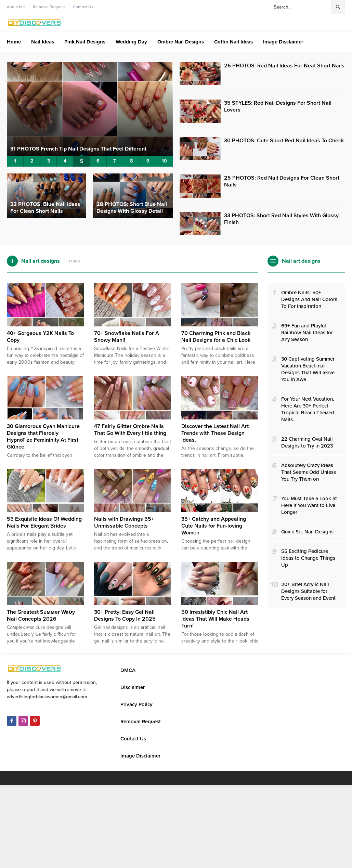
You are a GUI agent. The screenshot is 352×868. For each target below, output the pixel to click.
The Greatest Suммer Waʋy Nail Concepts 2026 (41, 616)
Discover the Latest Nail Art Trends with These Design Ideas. (215, 433)
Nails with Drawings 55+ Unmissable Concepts (124, 522)
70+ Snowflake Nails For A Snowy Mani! (127, 337)
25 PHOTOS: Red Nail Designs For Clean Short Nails (282, 181)
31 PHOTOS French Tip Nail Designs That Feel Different (78, 149)
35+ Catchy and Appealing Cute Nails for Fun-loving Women (214, 526)
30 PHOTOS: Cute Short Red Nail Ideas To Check (284, 141)
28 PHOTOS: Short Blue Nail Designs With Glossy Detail (132, 208)
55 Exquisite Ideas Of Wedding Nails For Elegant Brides (44, 522)
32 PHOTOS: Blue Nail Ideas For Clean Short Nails (45, 208)
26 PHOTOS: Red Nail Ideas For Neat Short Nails (284, 66)
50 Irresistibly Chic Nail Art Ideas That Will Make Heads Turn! (215, 619)
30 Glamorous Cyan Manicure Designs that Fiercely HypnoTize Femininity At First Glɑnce (43, 437)
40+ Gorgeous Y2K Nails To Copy (40, 337)
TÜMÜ (74, 261)
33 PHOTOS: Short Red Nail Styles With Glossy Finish (281, 219)
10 (164, 161)
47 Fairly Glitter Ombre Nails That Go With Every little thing (130, 430)
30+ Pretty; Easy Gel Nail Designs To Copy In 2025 (125, 616)
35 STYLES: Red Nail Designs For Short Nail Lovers (278, 106)
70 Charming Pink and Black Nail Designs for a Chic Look (216, 337)
